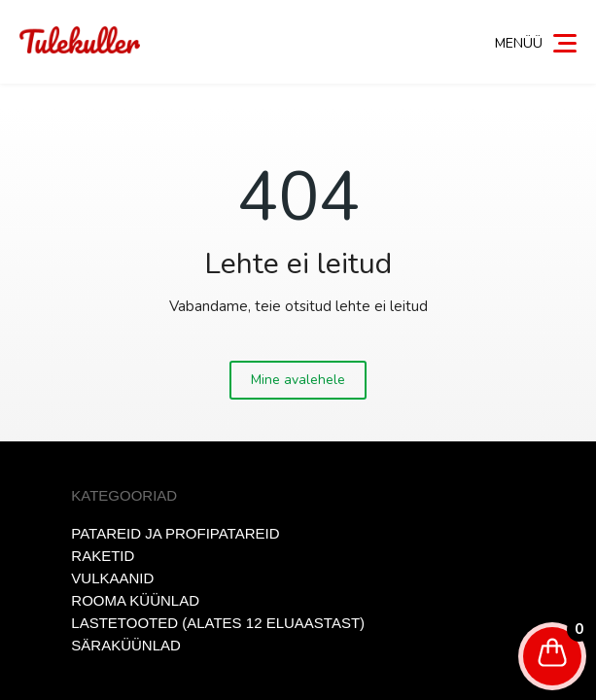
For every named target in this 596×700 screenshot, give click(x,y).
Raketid (103, 556)
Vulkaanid (112, 578)
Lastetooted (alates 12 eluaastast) (218, 623)
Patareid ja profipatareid (175, 533)
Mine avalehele (298, 380)
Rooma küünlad (135, 600)
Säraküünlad (126, 645)
